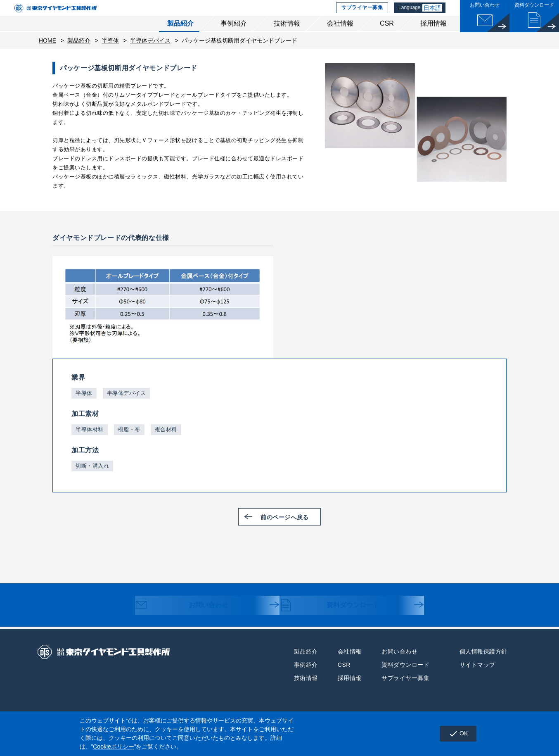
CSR (387, 37)
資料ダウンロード (338, 619)
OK (455, 734)
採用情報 (433, 37)
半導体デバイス (150, 54)
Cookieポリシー (114, 746)
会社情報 (340, 37)
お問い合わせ (189, 619)
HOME (47, 54)
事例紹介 (234, 37)
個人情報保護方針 (483, 664)
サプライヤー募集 (361, 14)
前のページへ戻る (291, 530)
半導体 (110, 54)
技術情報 (287, 37)
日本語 (434, 14)
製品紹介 (180, 37)
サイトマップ (477, 678)
